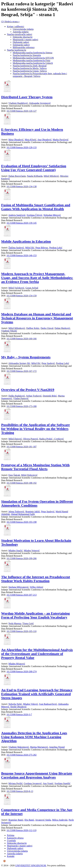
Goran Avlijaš (32, 288)
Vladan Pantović (21, 398)
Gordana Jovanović (33, 783)
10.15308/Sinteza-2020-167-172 (22, 371)
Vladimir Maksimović (19, 747)
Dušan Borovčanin (17, 176)
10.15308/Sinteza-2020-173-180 (22, 406)
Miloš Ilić (30, 248)
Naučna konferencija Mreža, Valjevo (30, 68)
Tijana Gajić (28, 623)
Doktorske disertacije (23, 37)
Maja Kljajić (31, 140)
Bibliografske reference (24, 47)
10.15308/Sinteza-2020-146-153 (22, 255)
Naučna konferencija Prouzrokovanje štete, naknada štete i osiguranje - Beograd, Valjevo (40, 75)
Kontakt (11, 856)
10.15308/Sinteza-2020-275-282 (22, 755)
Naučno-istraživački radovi (20, 34)
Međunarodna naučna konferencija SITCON (33, 58)
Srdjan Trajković (34, 396)
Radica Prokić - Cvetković (52, 439)
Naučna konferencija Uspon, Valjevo (30, 71)
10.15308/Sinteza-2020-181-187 (22, 447)
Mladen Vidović (30, 704)
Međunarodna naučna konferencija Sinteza (32, 53)
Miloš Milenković (17, 328)
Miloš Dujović (15, 439)
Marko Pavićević (61, 140)
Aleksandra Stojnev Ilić (19, 363)
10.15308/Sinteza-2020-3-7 (19, 714)
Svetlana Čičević (34, 215)
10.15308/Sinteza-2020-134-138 (22, 186)
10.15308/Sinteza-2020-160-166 (22, 339)
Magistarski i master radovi (25, 40)
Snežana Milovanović (18, 587)
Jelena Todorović (16, 512)
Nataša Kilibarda (35, 176)
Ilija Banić (29, 820)
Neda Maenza (15, 623)
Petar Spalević (48, 363)
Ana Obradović (44, 140)
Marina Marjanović (39, 747)
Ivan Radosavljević (48, 704)
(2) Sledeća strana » (10, 22)
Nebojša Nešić (15, 704)
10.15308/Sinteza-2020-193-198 (22, 522)
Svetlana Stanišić (62, 783)
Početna (11, 835)
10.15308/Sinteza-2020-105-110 (21, 631)
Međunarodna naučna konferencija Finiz (31, 60)
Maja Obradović (16, 140)
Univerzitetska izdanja (23, 29)
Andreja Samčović (17, 215)
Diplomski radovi (21, 42)
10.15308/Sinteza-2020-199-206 (22, 558)
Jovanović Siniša (43, 820)
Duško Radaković (17, 396)
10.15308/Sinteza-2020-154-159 (22, 296)
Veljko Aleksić (36, 587)
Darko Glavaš (47, 328)
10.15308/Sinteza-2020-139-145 (22, 223)
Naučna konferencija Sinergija (27, 55)
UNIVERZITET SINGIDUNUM (31, 865)
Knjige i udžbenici (15, 26)
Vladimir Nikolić (9, 331)
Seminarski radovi (21, 45)
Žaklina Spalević (16, 248)
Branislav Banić (16, 820)
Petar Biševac (42, 248)
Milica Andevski (60, 820)
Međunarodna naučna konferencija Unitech (33, 63)
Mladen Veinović (32, 551)
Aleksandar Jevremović (40, 103)
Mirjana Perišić (15, 783)
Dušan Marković (62, 328)
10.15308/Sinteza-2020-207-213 (22, 595)
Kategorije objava (15, 838)
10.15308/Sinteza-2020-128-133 (22, 147)
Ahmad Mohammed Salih (23, 514)
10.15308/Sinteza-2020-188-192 (22, 483)
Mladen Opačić (15, 551)
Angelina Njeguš (57, 747)
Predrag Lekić (56, 248)
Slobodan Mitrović (52, 215)
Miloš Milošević (51, 176)
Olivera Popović (31, 439)
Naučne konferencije (17, 50)
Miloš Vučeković (16, 288)
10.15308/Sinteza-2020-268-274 (22, 672)
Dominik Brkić (50, 396)
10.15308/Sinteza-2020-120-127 (22, 111)
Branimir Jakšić (33, 512)
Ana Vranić (48, 783)
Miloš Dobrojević (29, 475)
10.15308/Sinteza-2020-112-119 (21, 830)
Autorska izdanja (21, 32)
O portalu (11, 840)
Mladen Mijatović (17, 664)
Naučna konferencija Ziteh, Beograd (30, 66)
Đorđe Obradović (19, 707)
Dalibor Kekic (33, 328)
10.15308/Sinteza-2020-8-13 (20, 791)
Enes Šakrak (14, 475)
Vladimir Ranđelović (18, 103)
